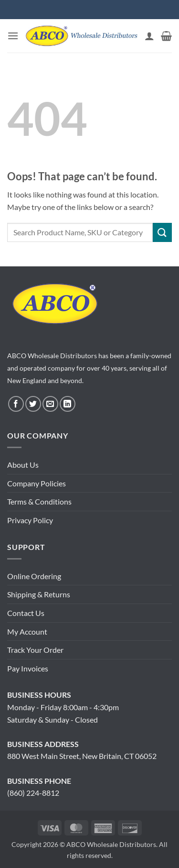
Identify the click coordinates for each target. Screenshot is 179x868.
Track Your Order (35, 650)
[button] (13, 36)
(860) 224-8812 (33, 793)
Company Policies (37, 483)
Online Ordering (34, 576)
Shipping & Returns (39, 594)
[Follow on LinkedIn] (68, 404)
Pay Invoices (28, 668)
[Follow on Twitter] (33, 404)
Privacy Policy (30, 520)
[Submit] (162, 232)
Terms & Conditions (39, 501)
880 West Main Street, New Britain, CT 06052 (82, 756)
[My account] (149, 36)
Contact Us (26, 613)
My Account (27, 632)
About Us (23, 465)
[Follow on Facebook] (16, 404)
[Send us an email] (50, 404)
